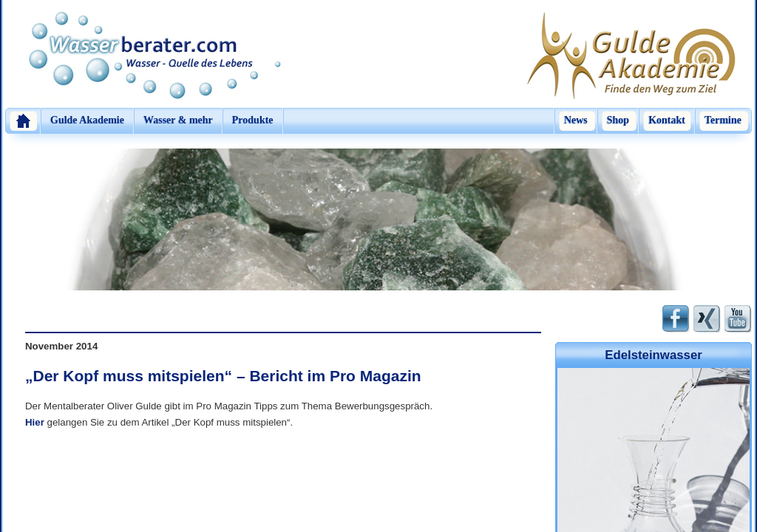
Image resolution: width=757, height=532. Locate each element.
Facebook (676, 319)
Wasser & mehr (178, 120)
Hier (35, 422)
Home (23, 121)
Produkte (253, 120)
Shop (618, 120)
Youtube (738, 319)
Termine (723, 120)
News (576, 120)
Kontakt (667, 120)
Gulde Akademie (87, 120)
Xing (707, 319)
